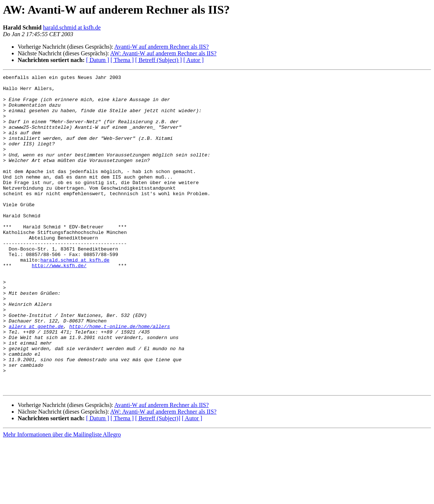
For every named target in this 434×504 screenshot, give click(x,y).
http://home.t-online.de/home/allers (119, 377)
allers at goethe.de (36, 377)
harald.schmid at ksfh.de (72, 27)
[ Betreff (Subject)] (158, 481)
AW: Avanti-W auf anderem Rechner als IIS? (163, 53)
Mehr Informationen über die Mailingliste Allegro (62, 498)
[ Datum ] (97, 60)
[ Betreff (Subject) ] (158, 60)
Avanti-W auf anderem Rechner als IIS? (162, 47)
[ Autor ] (194, 60)
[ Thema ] (122, 60)
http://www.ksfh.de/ (59, 304)
